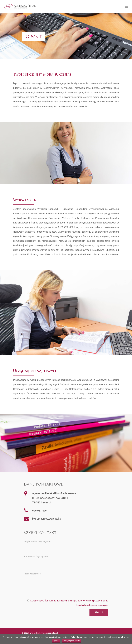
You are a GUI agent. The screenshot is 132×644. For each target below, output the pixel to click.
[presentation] (86, 593)
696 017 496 (39, 511)
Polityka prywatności (72, 641)
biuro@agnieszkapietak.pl (47, 519)
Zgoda (56, 641)
